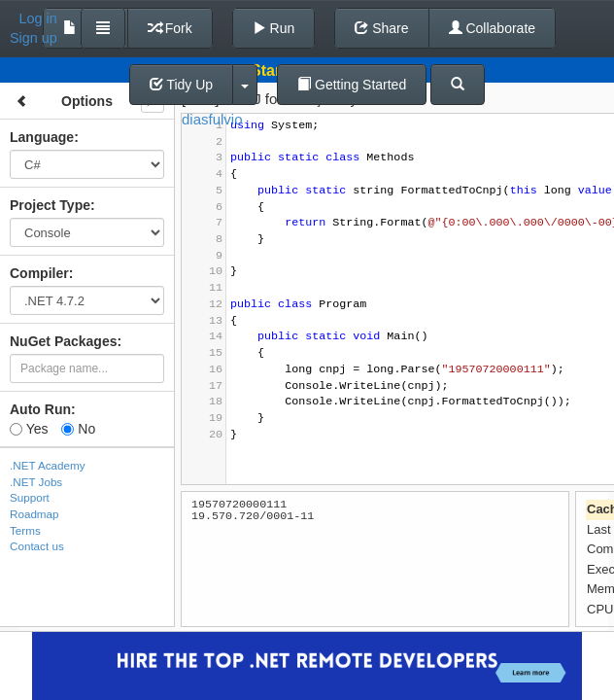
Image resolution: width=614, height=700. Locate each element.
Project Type (50, 205)
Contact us (37, 546)
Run (274, 28)
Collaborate (493, 28)
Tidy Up (181, 85)
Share (381, 28)
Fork (170, 28)
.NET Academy (48, 465)
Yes (29, 429)
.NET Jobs (36, 482)
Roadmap (34, 514)
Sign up (34, 38)
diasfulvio (212, 119)
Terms (25, 530)
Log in (38, 18)
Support (30, 497)
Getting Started (352, 85)
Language (42, 137)
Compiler (39, 273)
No (78, 429)
